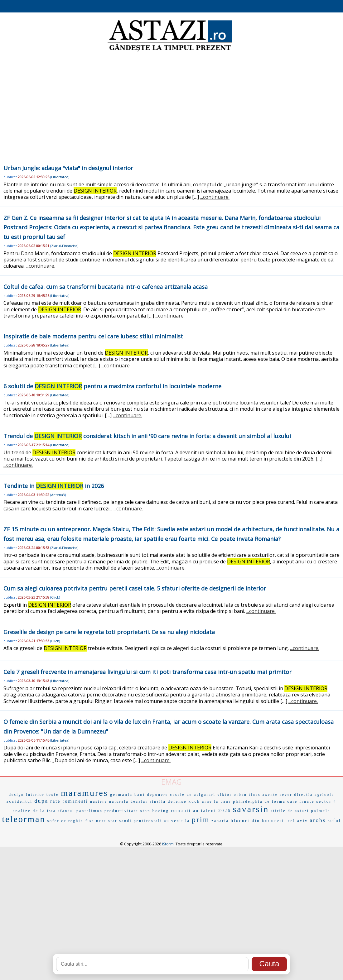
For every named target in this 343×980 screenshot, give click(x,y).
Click (55, 597)
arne (207, 801)
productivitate (121, 811)
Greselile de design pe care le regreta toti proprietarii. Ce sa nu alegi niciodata (109, 632)
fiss (90, 821)
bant (140, 794)
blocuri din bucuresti (259, 821)
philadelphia (248, 801)
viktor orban (232, 795)
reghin (76, 821)
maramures (84, 793)
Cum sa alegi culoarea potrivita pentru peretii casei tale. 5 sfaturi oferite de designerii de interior (135, 588)
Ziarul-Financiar (64, 246)
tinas (255, 795)
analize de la (29, 811)
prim (201, 820)
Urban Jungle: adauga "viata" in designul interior (68, 168)
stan (145, 811)
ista (52, 811)
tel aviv (298, 821)
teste (53, 794)
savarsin (251, 809)
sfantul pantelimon (80, 811)
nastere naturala (109, 801)
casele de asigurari (193, 795)
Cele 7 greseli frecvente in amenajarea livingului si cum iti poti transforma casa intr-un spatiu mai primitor (147, 672)
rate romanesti (69, 801)
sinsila (158, 801)
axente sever (278, 795)
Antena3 (58, 495)
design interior (27, 795)
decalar (139, 801)
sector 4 (326, 801)
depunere (157, 795)
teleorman (24, 819)
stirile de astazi (290, 811)
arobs (318, 820)
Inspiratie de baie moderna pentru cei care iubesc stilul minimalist (93, 336)
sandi (125, 821)
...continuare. (215, 197)
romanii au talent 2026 (201, 811)
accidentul (19, 801)
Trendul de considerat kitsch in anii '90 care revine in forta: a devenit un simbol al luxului (147, 436)
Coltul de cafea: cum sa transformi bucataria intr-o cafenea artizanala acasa (106, 287)
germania (121, 794)
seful (334, 821)
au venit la (177, 821)
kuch (194, 801)
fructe (307, 801)
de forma (275, 801)
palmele (321, 811)
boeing (161, 811)
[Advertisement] (172, 103)
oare (292, 801)
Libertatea (60, 177)
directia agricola (314, 795)
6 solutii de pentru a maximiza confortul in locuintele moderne (112, 386)
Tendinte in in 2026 (54, 486)
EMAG (171, 782)
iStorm (168, 844)
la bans (223, 801)
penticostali (148, 821)
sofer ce (57, 821)
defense (177, 801)
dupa (41, 801)
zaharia (220, 821)
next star (107, 821)
